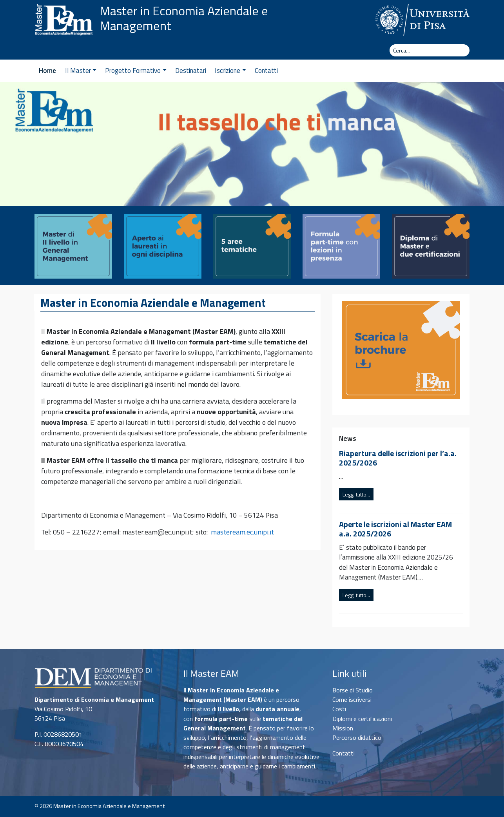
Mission (343, 728)
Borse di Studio (353, 690)
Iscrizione (230, 71)
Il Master (81, 71)
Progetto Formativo (136, 71)
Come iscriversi (352, 699)
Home (47, 71)
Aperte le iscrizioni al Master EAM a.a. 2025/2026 (395, 529)
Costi (339, 709)
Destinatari (191, 71)
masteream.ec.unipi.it (242, 532)
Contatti (266, 71)
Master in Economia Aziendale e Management (184, 18)
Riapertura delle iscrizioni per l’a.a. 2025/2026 (398, 458)
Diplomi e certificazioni (362, 719)
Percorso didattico (357, 737)
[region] (252, 144)
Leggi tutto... (356, 494)
